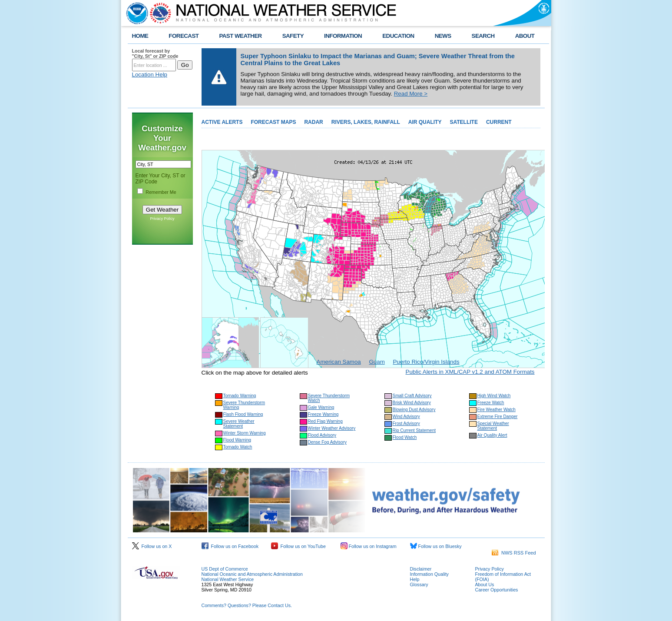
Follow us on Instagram (369, 546)
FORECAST (184, 36)
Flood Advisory (322, 435)
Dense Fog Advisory (328, 442)
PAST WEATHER (240, 36)
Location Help (150, 75)
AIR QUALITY (425, 122)
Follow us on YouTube (298, 546)
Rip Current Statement (414, 430)
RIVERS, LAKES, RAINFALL (366, 122)
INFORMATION (343, 36)
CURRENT (499, 122)
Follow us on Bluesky (436, 546)
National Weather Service (228, 579)
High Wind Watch (494, 396)
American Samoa (339, 362)
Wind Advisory (406, 417)
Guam (377, 362)
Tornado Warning (240, 396)
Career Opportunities (497, 590)
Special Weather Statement (493, 426)
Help (415, 579)
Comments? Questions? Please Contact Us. (247, 605)
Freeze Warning (323, 414)
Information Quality (429, 574)
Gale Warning (321, 407)
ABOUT (525, 36)
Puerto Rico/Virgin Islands (426, 362)
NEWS (443, 36)
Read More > (411, 94)
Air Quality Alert (492, 435)
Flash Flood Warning (243, 414)
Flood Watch (405, 437)
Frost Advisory (406, 423)
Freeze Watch (491, 403)
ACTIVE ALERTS (222, 122)
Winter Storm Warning (245, 433)
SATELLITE (463, 122)
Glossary (419, 584)
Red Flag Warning (325, 421)
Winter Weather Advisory (332, 428)
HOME (140, 36)
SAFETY (293, 36)
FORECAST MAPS (273, 122)
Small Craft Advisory (412, 396)
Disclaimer (421, 569)
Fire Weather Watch (497, 410)
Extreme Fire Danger (498, 417)
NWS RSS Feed (514, 553)
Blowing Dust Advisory (414, 410)
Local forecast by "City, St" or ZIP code (155, 53)
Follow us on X (152, 546)
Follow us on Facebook (230, 546)
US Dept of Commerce (225, 569)
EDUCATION (398, 36)
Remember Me (161, 192)
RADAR (313, 122)
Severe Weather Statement (239, 424)
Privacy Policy (162, 219)
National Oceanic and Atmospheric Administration (252, 574)
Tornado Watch (238, 447)
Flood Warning (237, 440)
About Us (485, 584)
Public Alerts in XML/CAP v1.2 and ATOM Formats (470, 372)
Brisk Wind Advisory (412, 403)
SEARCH (483, 36)
